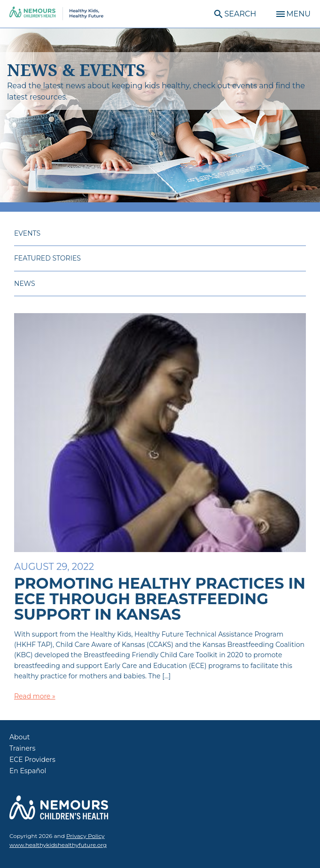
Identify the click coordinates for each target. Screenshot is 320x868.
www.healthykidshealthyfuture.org (58, 845)
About (20, 737)
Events (27, 233)
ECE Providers (32, 760)
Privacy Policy (86, 836)
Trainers (22, 748)
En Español (28, 771)
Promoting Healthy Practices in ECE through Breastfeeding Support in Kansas (160, 599)
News (25, 284)
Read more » (35, 696)
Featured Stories (47, 258)
